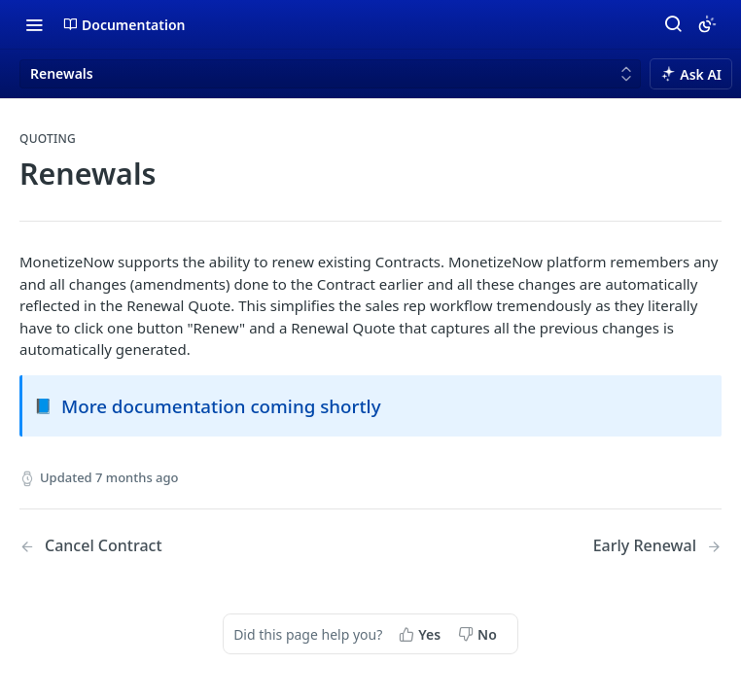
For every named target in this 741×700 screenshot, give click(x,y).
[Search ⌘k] (673, 24)
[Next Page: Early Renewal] (657, 546)
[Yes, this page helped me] (422, 634)
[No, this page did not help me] (479, 634)
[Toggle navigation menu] (34, 24)
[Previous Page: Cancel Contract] (170, 546)
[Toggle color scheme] (707, 24)
